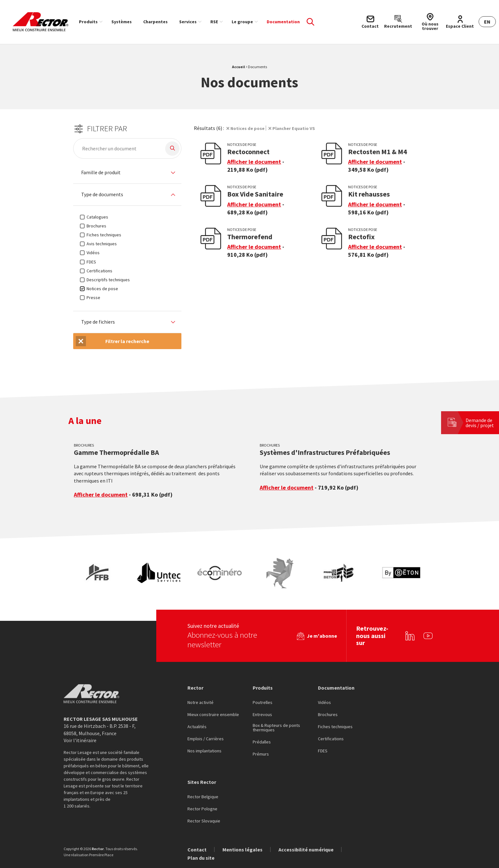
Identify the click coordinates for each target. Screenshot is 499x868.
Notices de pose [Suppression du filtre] (249, 128)
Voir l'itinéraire (80, 740)
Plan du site (201, 858)
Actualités (197, 727)
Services (188, 22)
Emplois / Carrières (206, 739)
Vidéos (324, 703)
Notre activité (200, 703)
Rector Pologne (202, 809)
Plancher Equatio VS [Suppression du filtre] (299, 128)
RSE (214, 22)
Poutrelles (263, 703)
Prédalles (262, 742)
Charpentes (155, 22)
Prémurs (261, 754)
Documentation (283, 22)
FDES (323, 751)
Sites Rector (202, 782)
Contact (197, 850)
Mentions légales (242, 850)
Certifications (331, 739)
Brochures (328, 715)
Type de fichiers (98, 322)
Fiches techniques (335, 727)
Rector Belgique (203, 797)
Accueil (239, 67)
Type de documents (102, 195)
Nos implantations (204, 751)
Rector (195, 688)
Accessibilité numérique (306, 850)
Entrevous (262, 715)
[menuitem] (89, 22)
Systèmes (122, 22)
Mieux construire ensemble (213, 715)
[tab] (127, 173)
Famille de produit (101, 173)
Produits (88, 22)
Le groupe (242, 22)
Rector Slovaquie (204, 821)
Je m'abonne (322, 636)
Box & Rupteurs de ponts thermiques (276, 728)
